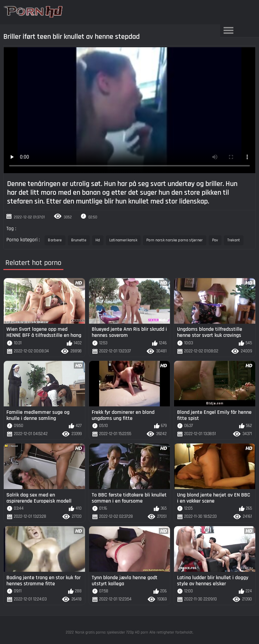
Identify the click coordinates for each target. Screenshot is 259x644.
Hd (98, 240)
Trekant (234, 240)
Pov (215, 240)
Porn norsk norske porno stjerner (175, 240)
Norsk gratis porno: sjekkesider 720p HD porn (112, 632)
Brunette (79, 240)
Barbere (55, 240)
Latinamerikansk (123, 240)
